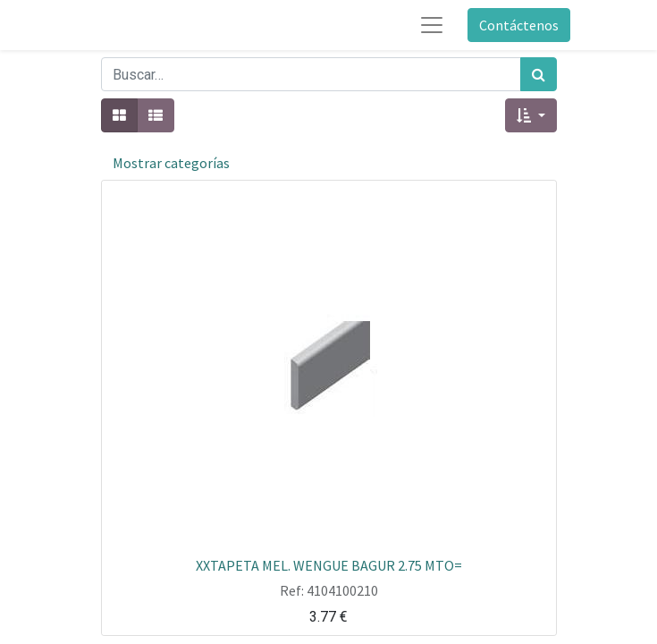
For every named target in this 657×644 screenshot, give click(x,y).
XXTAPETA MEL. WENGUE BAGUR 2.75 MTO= (329, 564)
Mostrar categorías (171, 163)
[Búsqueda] (539, 74)
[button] (531, 115)
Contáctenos (519, 25)
